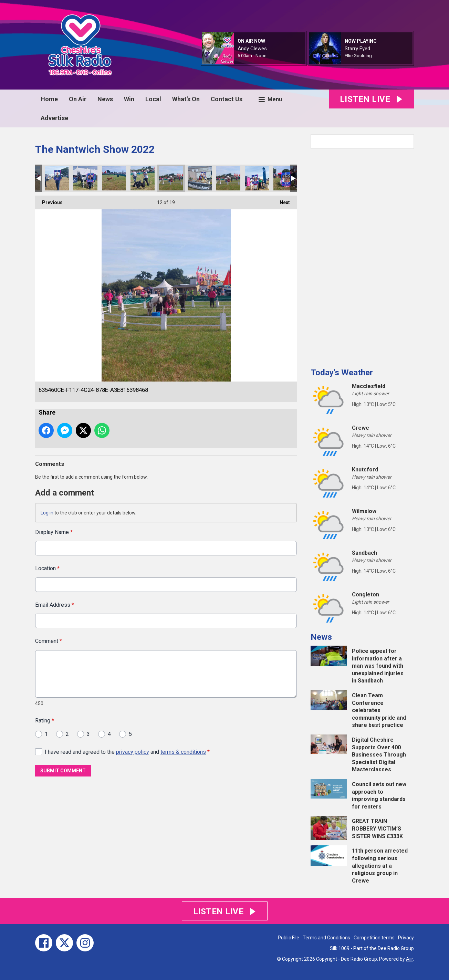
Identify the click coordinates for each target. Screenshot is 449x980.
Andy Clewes (252, 49)
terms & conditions (183, 752)
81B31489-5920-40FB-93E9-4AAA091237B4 (257, 178)
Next (281, 200)
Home (49, 99)
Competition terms (374, 938)
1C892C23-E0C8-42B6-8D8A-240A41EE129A (200, 178)
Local (153, 99)
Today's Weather (342, 373)
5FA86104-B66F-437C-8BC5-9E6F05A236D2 (228, 178)
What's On (186, 99)
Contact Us (227, 99)
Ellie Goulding (358, 56)
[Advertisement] (362, 256)
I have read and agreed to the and (127, 752)
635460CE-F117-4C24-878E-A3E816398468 (171, 178)
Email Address (55, 604)
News (105, 99)
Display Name (54, 532)
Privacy (406, 938)
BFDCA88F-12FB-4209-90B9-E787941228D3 (114, 178)
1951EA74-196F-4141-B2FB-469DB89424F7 (143, 178)
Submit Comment (63, 771)
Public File (289, 938)
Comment (49, 641)
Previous (49, 200)
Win (129, 99)
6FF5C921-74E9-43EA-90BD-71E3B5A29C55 (285, 178)
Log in (47, 513)
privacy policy (133, 752)
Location (47, 568)
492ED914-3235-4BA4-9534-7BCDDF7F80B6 (85, 178)
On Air (78, 99)
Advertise (54, 118)
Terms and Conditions (326, 938)
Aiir (409, 959)
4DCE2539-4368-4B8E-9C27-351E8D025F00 (57, 178)
